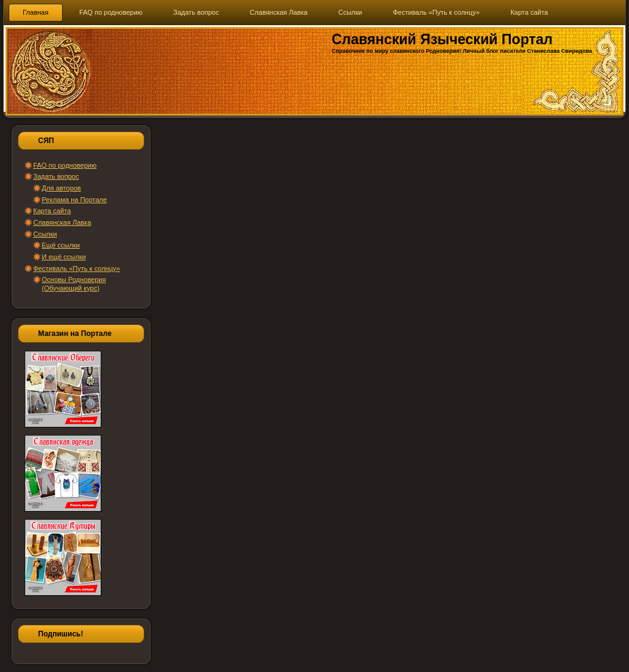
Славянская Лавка (62, 222)
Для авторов (61, 188)
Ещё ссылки (61, 245)
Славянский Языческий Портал (442, 39)
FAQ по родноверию (65, 165)
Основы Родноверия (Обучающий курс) (74, 283)
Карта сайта (52, 211)
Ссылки (45, 234)
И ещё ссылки (64, 257)
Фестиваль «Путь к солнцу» (76, 268)
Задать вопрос (56, 176)
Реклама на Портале (74, 200)
